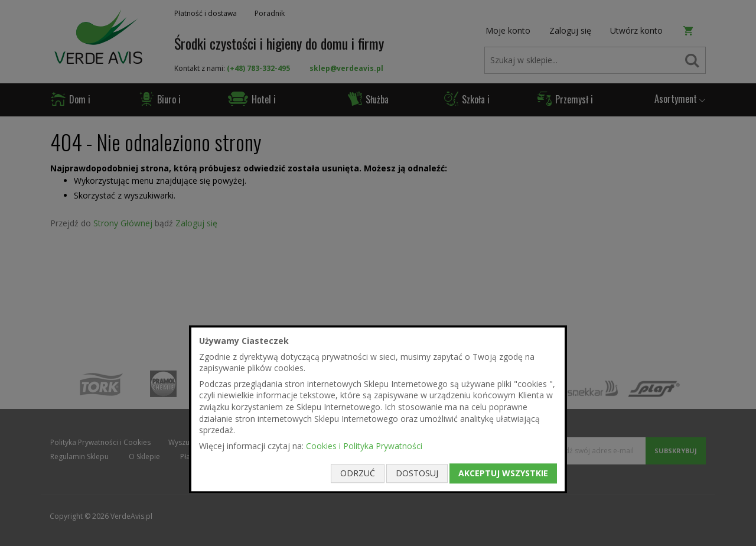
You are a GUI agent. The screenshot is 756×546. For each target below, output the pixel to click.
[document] (378, 409)
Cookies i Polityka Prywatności (364, 446)
